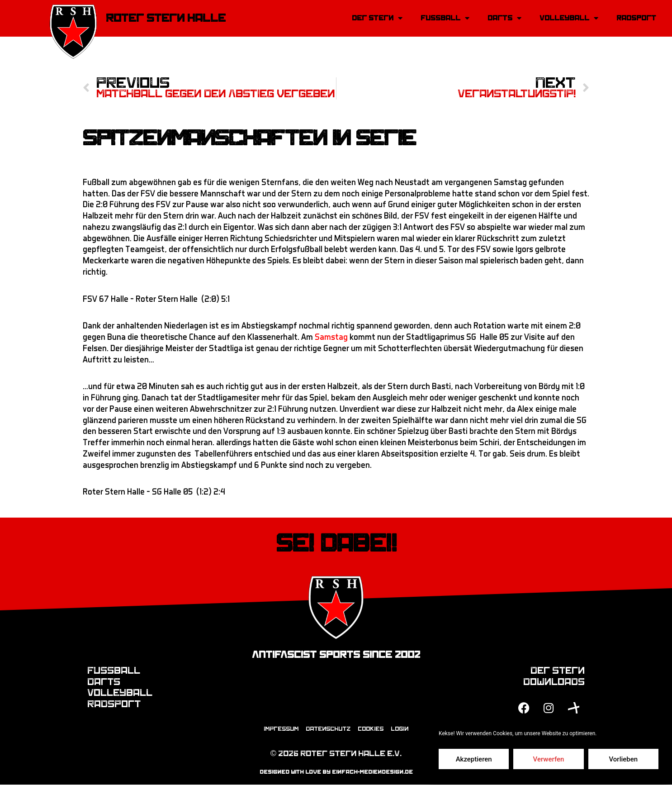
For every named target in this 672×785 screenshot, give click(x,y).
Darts (504, 18)
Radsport (636, 18)
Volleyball (569, 18)
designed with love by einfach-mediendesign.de (336, 772)
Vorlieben (623, 759)
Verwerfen (549, 759)
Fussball (445, 18)
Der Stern (377, 18)
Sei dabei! (336, 543)
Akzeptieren (474, 759)
